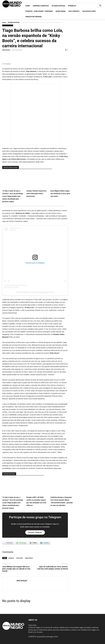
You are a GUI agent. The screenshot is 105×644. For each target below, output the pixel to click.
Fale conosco (74, 11)
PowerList (72, 6)
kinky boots (20, 558)
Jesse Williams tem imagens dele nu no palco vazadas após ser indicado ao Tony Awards (16, 569)
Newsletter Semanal (34, 17)
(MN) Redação (6, 50)
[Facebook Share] (8, 543)
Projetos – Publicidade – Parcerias (39, 11)
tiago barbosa (29, 558)
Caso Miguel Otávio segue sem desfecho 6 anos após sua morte (62, 184)
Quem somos (61, 11)
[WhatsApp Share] (21, 543)
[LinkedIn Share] (45, 543)
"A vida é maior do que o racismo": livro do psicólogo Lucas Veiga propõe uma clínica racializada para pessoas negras (14, 187)
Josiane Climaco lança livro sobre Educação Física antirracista (38, 184)
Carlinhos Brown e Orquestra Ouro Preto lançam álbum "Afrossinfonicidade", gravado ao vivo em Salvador (62, 492)
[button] (100, 6)
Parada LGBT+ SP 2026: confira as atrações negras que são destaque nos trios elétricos (38, 492)
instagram (11, 558)
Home (28, 6)
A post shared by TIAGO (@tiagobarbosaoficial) (35, 292)
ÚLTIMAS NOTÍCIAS (58, 6)
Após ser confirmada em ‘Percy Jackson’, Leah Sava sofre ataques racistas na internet (52, 568)
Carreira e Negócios (41, 6)
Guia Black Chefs (89, 11)
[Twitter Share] (33, 543)
